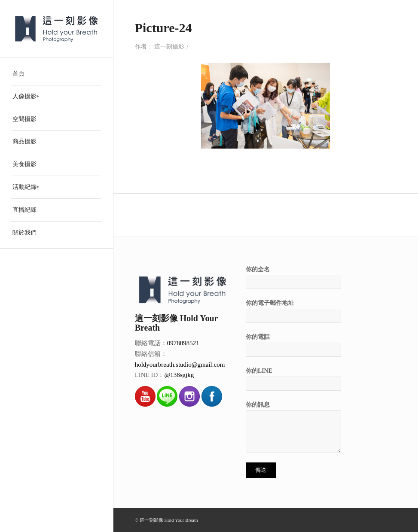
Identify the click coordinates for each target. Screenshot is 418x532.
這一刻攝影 (169, 47)
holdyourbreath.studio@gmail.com (180, 365)
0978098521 (183, 343)
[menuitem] (56, 74)
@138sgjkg (179, 375)
